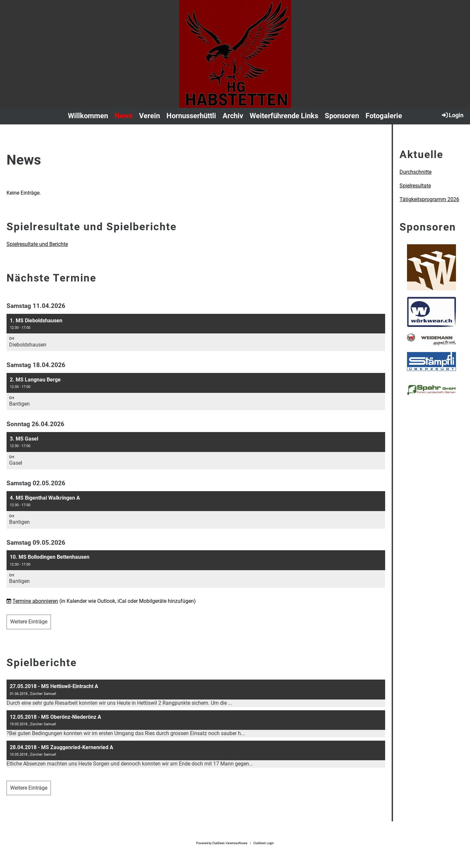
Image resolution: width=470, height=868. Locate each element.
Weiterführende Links (284, 116)
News (124, 116)
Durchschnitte (415, 172)
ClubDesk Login (264, 843)
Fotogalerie (384, 116)
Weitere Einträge (29, 622)
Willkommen (88, 116)
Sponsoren (342, 116)
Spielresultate (415, 186)
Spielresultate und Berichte (37, 244)
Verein (149, 116)
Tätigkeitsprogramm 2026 (429, 199)
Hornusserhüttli (191, 116)
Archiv (233, 116)
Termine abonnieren (35, 601)
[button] (196, 333)
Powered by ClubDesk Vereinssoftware (222, 843)
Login (452, 115)
